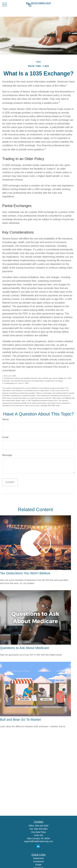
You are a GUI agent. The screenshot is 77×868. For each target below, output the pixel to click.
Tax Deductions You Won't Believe (25, 573)
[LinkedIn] (38, 846)
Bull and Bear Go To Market (20, 720)
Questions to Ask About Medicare (25, 648)
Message (7, 455)
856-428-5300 (42, 826)
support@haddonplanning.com (38, 841)
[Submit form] (10, 482)
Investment (38, 861)
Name (6, 419)
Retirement (38, 858)
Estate (39, 865)
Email (5, 437)
